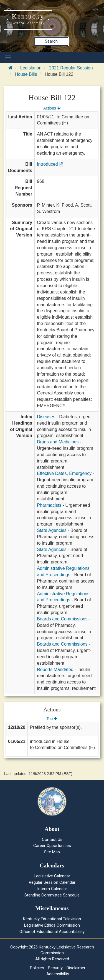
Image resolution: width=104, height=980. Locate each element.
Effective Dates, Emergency (64, 473)
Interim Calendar (52, 889)
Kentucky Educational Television (52, 919)
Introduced (50, 164)
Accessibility (58, 974)
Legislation (31, 68)
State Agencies (52, 530)
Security (55, 968)
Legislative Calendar (52, 876)
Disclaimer (76, 968)
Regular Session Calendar (52, 882)
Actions (52, 108)
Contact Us (52, 839)
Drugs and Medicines (58, 442)
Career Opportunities (52, 846)
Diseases (46, 417)
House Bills (26, 74)
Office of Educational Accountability (52, 932)
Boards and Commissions (62, 619)
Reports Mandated (55, 670)
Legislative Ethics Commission (52, 925)
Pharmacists (49, 505)
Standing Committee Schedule (52, 895)
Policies (37, 968)
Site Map (52, 852)
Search (51, 41)
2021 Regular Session (71, 68)
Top (52, 719)
